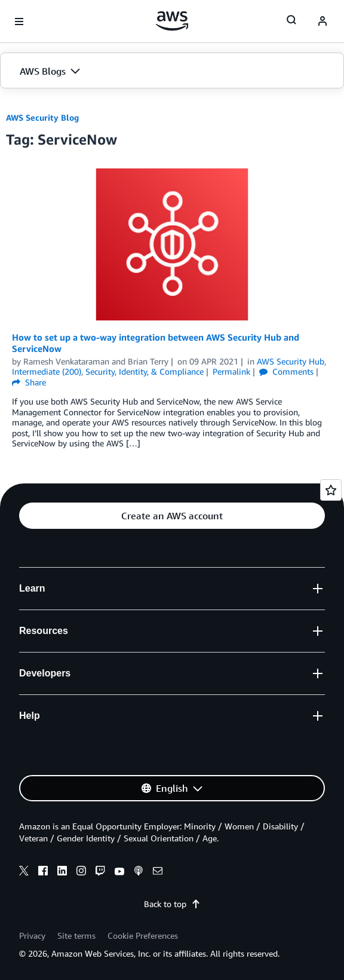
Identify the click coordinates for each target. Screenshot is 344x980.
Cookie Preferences (143, 935)
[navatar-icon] (322, 22)
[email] (158, 872)
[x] (24, 872)
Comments (286, 371)
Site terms (76, 935)
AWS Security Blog (42, 117)
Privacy (32, 935)
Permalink (231, 371)
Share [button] (29, 382)
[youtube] (119, 872)
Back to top (172, 904)
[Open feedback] (331, 490)
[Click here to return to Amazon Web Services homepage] (172, 21)
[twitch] (100, 872)
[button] (172, 71)
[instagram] (81, 872)
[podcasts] (139, 872)
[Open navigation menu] (19, 22)
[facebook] (43, 872)
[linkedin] (62, 872)
